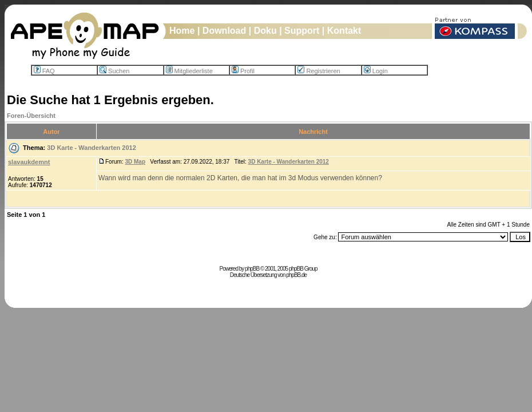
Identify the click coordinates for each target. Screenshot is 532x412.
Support (302, 31)
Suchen (114, 71)
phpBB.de (296, 275)
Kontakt (344, 31)
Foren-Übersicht (31, 116)
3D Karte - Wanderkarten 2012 (92, 148)
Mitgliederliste (189, 71)
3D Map (135, 162)
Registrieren (319, 71)
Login (376, 71)
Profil (243, 71)
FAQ (44, 71)
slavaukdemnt (29, 162)
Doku (265, 31)
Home (182, 31)
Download (224, 31)
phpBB (252, 269)
